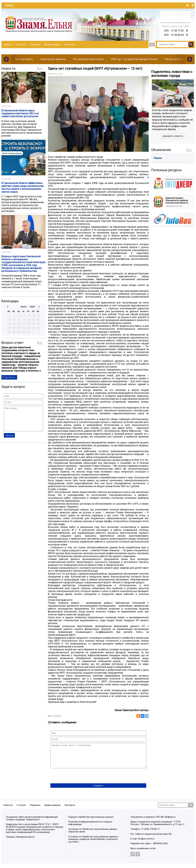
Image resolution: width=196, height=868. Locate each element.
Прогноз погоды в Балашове (175, 15)
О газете (21, 44)
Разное (158, 158)
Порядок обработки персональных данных (91, 822)
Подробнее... (9, 377)
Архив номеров (52, 44)
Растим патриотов (175, 59)
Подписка (35, 44)
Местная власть (24, 59)
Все (40, 68)
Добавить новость (173, 136)
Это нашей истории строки (88, 59)
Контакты (70, 44)
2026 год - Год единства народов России (134, 59)
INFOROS (158, 848)
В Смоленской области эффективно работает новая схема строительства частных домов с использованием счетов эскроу (22, 187)
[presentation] (74, 781)
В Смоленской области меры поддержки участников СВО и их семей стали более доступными (20, 113)
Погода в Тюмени (175, 18)
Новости (8, 44)
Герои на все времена (53, 59)
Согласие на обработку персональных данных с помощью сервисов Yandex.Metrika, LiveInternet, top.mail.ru (94, 844)
